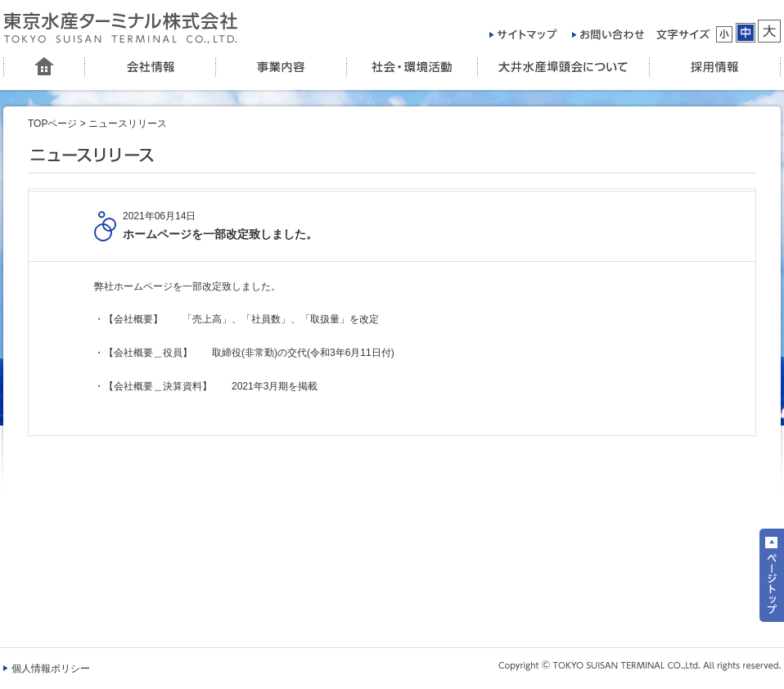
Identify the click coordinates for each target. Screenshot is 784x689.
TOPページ (52, 124)
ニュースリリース (128, 124)
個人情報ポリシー (51, 669)
